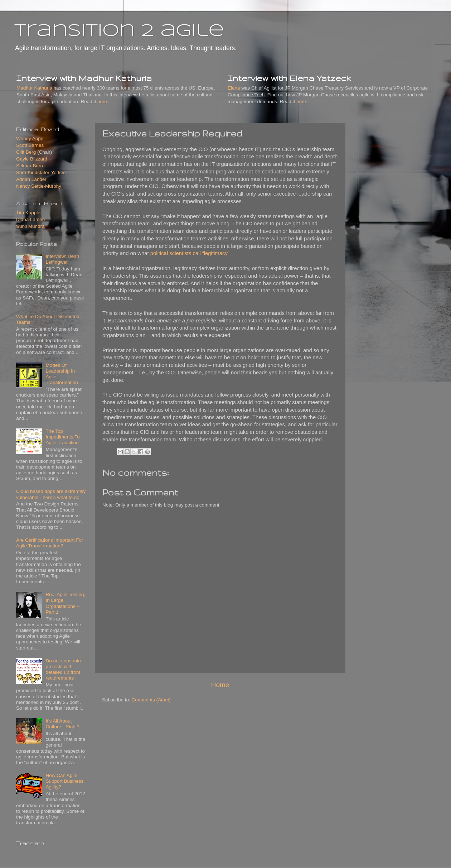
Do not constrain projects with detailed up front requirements (63, 670)
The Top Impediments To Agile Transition (62, 437)
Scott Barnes (30, 145)
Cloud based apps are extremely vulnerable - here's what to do (51, 494)
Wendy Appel (30, 138)
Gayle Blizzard (32, 159)
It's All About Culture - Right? (62, 724)
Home (220, 685)
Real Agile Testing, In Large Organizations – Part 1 (65, 603)
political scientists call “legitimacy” (190, 253)
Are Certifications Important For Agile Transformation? (50, 543)
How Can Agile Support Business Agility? (64, 781)
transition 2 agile (119, 31)
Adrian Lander (31, 179)
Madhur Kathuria (34, 88)
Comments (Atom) (151, 700)
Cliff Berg (26, 152)
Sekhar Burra (30, 166)
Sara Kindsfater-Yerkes (41, 172)
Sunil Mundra (30, 226)
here (102, 102)
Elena (234, 88)
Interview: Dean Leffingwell (62, 259)
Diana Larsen (30, 219)
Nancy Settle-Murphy (39, 186)
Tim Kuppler (29, 213)
